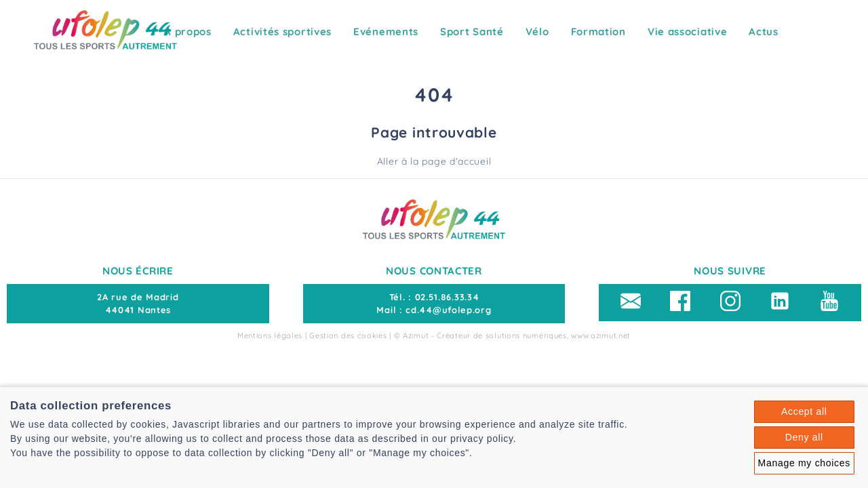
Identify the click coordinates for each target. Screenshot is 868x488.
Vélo (537, 32)
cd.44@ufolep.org (448, 310)
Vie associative (688, 32)
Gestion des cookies (348, 335)
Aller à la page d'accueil (434, 161)
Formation (598, 32)
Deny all (804, 437)
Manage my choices (804, 463)
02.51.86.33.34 (447, 297)
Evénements (386, 32)
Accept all (804, 411)
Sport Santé (472, 32)
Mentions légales (270, 335)
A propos (188, 32)
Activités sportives (282, 32)
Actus (764, 32)
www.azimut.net (601, 335)
